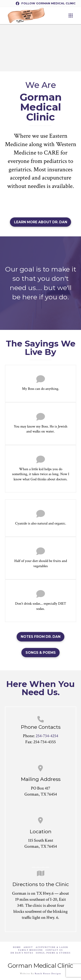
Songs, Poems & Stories (53, 953)
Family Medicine (31, 950)
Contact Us (54, 950)
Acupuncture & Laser (52, 947)
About (28, 947)
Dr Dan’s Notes (22, 953)
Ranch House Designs (48, 974)
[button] (71, 16)
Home (17, 947)
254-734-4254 (47, 736)
